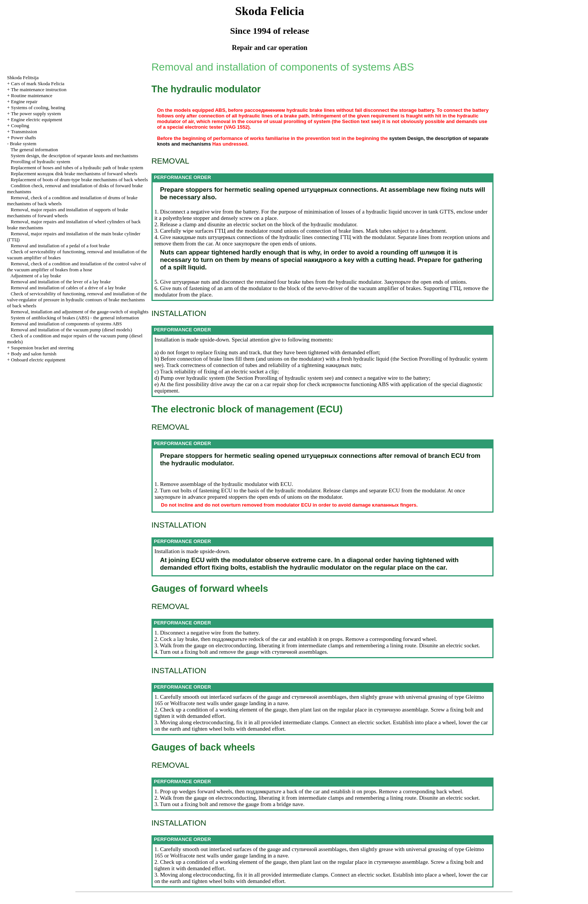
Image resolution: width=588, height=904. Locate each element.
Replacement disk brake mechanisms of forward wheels (74, 174)
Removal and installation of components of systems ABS (66, 324)
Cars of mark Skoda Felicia (37, 83)
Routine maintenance (31, 96)
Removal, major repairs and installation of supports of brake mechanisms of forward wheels (68, 213)
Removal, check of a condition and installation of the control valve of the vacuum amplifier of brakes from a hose (77, 267)
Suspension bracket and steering (42, 348)
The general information (34, 150)
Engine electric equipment (36, 120)
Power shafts (23, 138)
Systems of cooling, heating (38, 108)
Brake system (23, 144)
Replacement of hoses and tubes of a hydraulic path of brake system (77, 168)
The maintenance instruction (39, 89)
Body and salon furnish (34, 354)
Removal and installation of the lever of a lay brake (61, 282)
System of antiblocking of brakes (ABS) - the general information (75, 318)
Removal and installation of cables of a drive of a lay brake (68, 288)
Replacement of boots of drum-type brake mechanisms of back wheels (79, 180)
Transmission (24, 132)
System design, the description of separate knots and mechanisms (75, 156)
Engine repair (24, 102)
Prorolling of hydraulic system (41, 162)
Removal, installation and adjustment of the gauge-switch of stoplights (80, 312)
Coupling (20, 126)
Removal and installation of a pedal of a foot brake (60, 246)
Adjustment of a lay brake (36, 276)
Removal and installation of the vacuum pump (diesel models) (71, 330)
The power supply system (36, 114)
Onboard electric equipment (38, 360)
